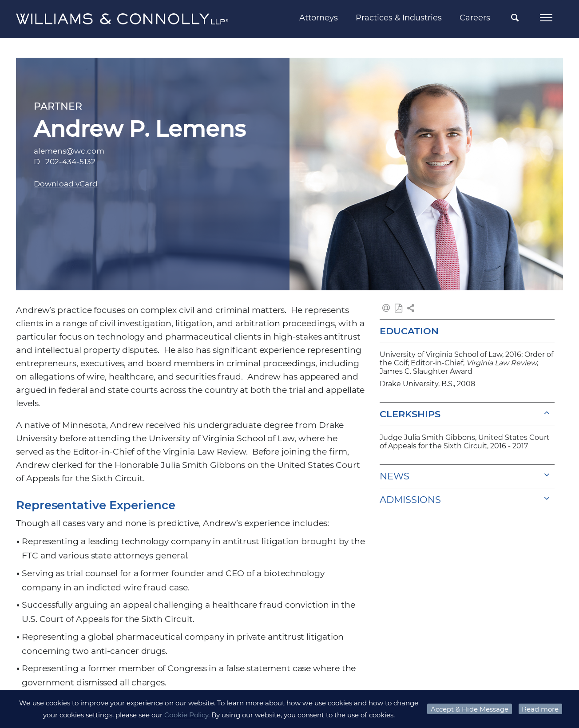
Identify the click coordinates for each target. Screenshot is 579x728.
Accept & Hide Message (470, 709)
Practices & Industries (399, 18)
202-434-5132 (70, 162)
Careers (475, 18)
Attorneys (319, 18)
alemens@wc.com (69, 151)
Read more (540, 709)
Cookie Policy (186, 715)
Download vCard (66, 184)
